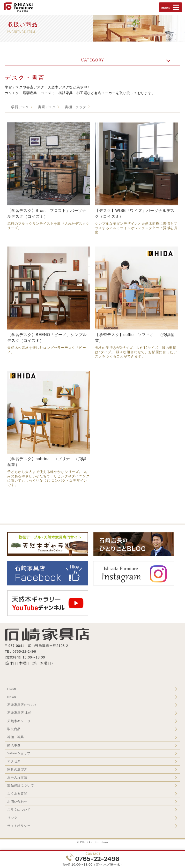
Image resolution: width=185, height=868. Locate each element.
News (12, 697)
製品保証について (21, 785)
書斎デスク (47, 107)
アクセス (14, 761)
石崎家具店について (22, 705)
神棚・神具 (16, 737)
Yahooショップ (19, 753)
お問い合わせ (17, 802)
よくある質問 (17, 794)
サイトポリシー (19, 826)
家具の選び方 (17, 769)
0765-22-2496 (97, 859)
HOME (12, 689)
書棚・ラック (76, 107)
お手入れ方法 (17, 777)
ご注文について (19, 810)
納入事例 (14, 745)
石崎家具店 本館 (19, 713)
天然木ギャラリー (21, 721)
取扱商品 (14, 729)
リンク (12, 818)
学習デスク (20, 107)
